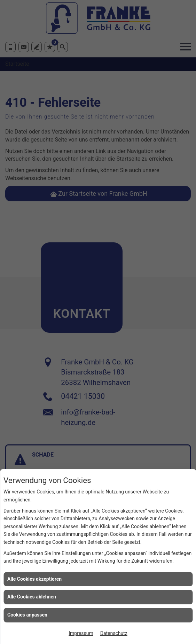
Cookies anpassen (27, 615)
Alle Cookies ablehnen (32, 597)
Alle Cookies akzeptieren (34, 579)
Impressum (81, 633)
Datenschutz (114, 633)
